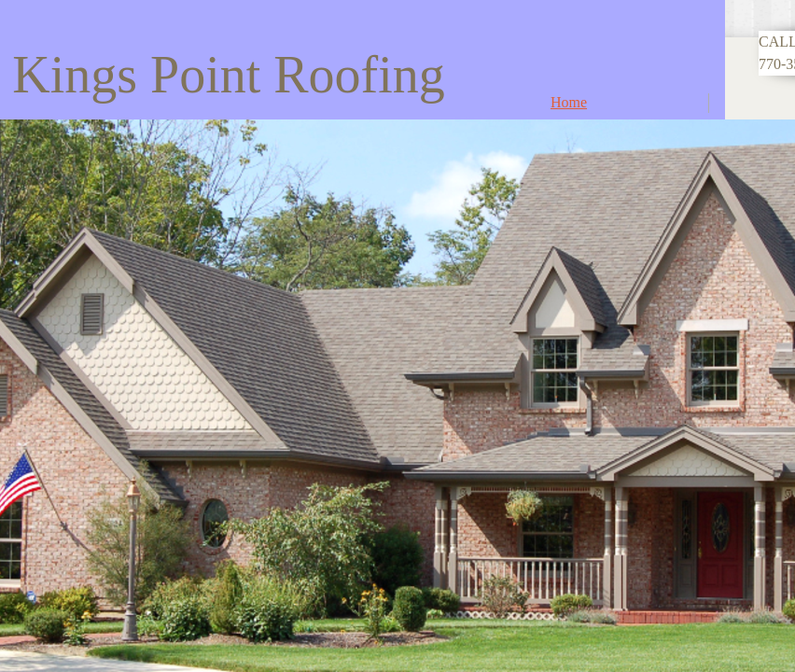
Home (569, 102)
